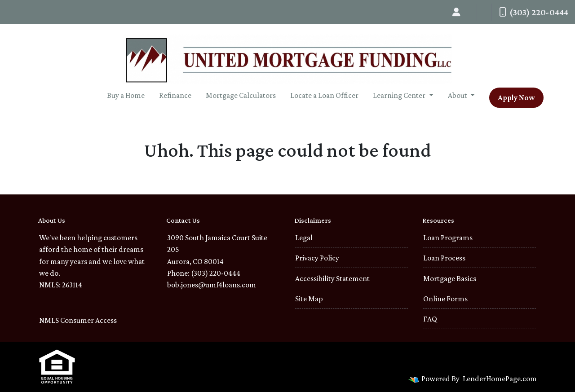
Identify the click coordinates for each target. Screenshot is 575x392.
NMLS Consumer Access (78, 320)
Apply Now (516, 97)
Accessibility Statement (332, 278)
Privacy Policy (317, 258)
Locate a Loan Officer (324, 95)
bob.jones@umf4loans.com (212, 285)
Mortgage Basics (450, 278)
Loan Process (444, 258)
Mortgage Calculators (241, 95)
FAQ (430, 319)
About (458, 95)
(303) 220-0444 (534, 12)
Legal (304, 238)
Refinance (175, 95)
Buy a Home (126, 95)
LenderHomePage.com (500, 379)
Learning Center (400, 95)
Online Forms (445, 299)
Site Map (309, 299)
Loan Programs (448, 238)
